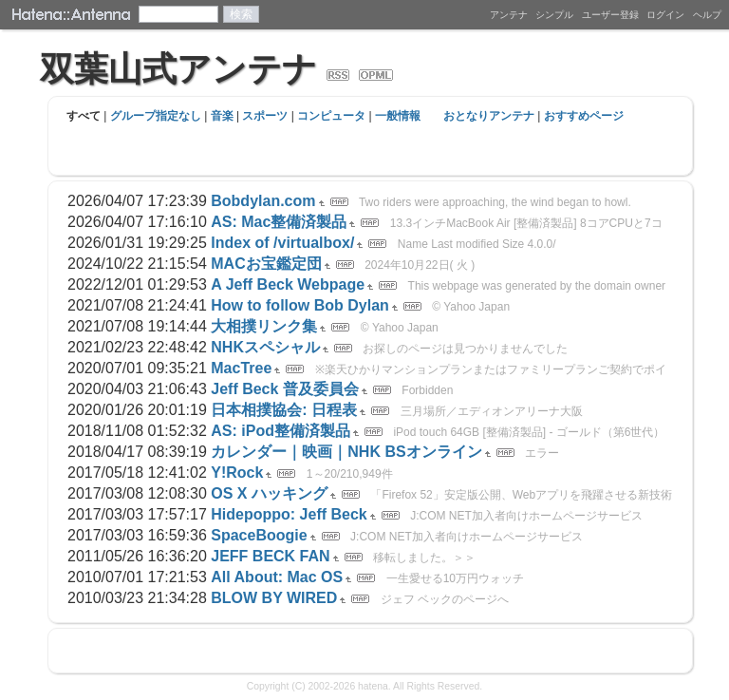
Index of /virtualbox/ (282, 243)
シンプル (554, 15)
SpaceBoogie (259, 535)
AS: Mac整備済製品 (279, 222)
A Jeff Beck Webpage (288, 284)
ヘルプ (707, 15)
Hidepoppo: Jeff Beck (289, 514)
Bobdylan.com (263, 201)
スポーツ (265, 116)
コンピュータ (331, 116)
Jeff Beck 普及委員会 (285, 389)
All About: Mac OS (277, 577)
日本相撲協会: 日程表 (284, 410)
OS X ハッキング (269, 493)
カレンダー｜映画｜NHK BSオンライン (346, 452)
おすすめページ (584, 116)
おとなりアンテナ (489, 116)
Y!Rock (237, 473)
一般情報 (398, 116)
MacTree (241, 368)
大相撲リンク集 (264, 326)
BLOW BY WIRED (274, 598)
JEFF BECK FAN (270, 556)
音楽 (222, 116)
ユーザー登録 (610, 15)
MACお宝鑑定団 (266, 264)
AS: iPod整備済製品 (280, 431)
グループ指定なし (156, 116)
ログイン (665, 15)
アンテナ (509, 15)
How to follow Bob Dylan (300, 305)
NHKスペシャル (265, 347)
